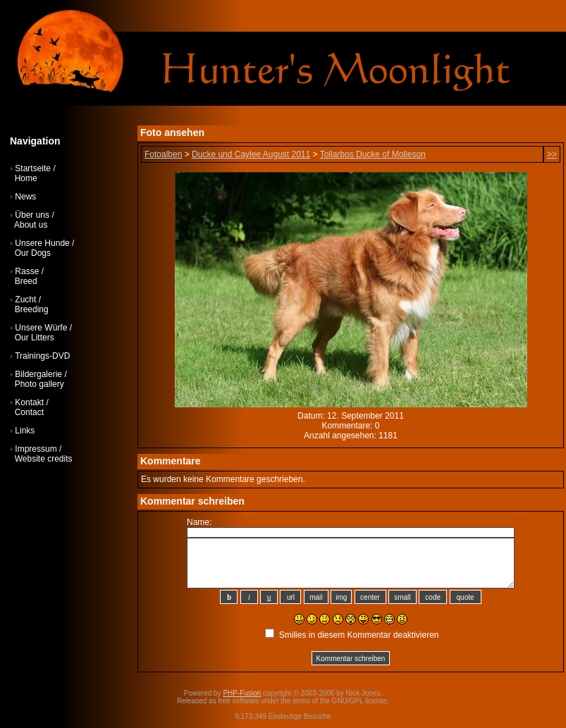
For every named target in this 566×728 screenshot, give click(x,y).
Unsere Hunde (42, 243)
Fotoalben (163, 154)
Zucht (25, 300)
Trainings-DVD (42, 356)
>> (552, 154)
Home (26, 178)
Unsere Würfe (41, 328)
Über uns (32, 215)
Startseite (33, 168)
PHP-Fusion (242, 693)
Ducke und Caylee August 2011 (251, 154)
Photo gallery (39, 384)
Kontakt (29, 402)
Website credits (44, 459)
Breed (26, 281)
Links (25, 431)
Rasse (27, 271)
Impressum (36, 449)
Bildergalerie (38, 374)
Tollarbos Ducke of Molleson (373, 154)
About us (31, 225)
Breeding (32, 309)
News (25, 197)
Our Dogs (33, 253)
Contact (29, 412)
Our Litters (35, 338)
